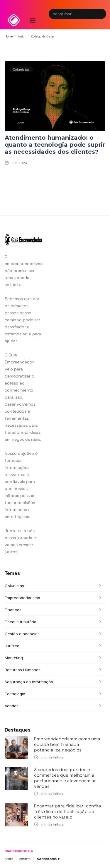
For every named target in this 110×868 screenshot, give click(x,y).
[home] (14, 20)
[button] (33, 15)
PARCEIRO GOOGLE (48, 859)
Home (9, 36)
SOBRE (9, 859)
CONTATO (25, 859)
